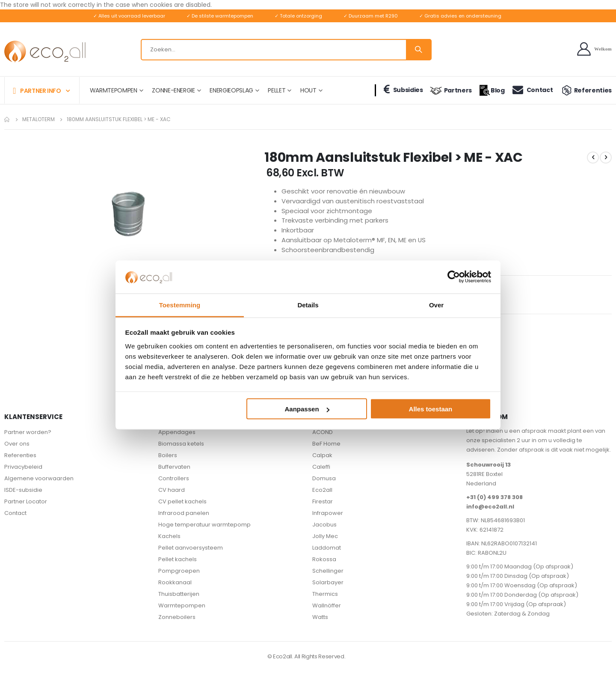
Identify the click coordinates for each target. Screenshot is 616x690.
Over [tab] (436, 305)
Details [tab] (308, 305)
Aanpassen (307, 409)
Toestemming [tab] (180, 305)
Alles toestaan (431, 409)
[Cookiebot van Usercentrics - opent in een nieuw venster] (454, 277)
